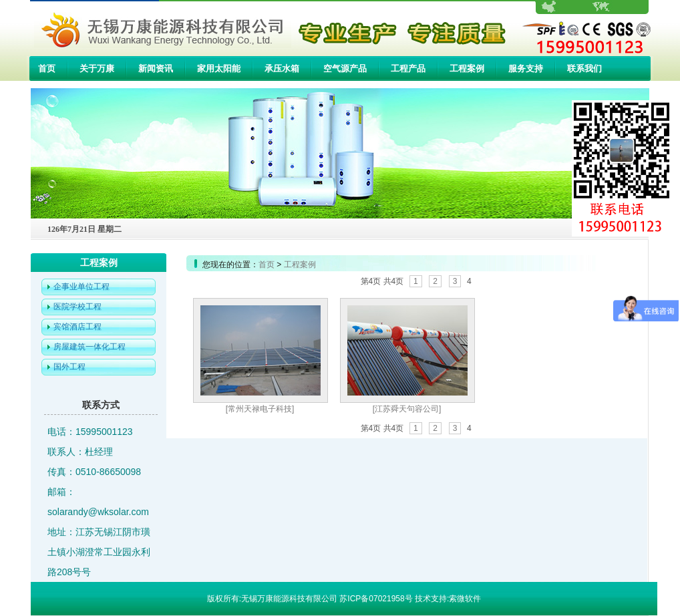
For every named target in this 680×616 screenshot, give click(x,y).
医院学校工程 (77, 307)
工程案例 (467, 68)
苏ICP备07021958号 (376, 599)
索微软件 (465, 599)
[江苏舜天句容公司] (407, 409)
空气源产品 (345, 68)
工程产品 (408, 68)
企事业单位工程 (81, 287)
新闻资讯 (156, 68)
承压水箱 (282, 68)
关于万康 (97, 68)
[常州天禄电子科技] (260, 409)
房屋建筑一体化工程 (90, 347)
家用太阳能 (219, 68)
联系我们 (584, 68)
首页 (47, 68)
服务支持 (526, 68)
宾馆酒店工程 (77, 327)
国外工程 (69, 367)
